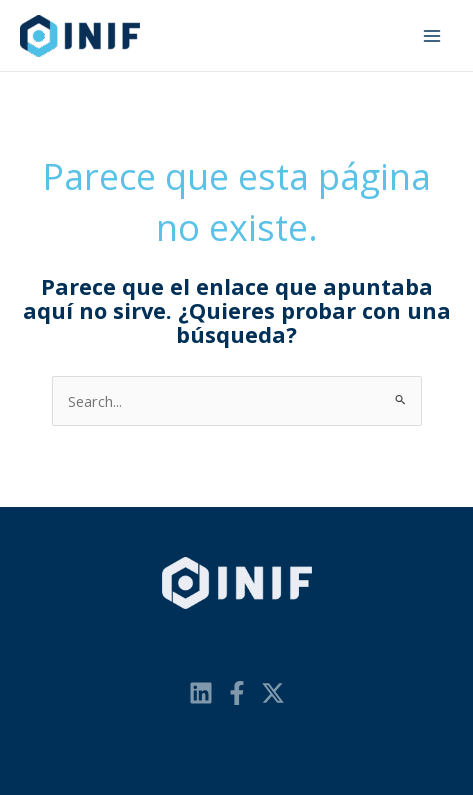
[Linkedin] (201, 693)
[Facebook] (237, 693)
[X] (273, 693)
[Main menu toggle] (432, 36)
